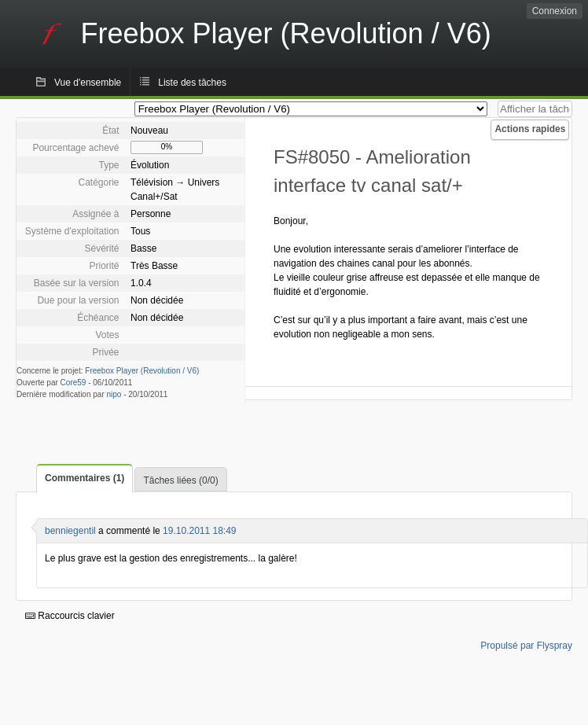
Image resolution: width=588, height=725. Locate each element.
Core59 (73, 383)
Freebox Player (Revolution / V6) (142, 371)
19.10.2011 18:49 (199, 531)
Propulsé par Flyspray (526, 646)
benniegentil (70, 531)
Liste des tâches (192, 83)
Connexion (555, 11)
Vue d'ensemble (88, 83)
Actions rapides (530, 129)
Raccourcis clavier (70, 616)
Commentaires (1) (85, 478)
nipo (114, 394)
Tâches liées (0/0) (180, 480)
